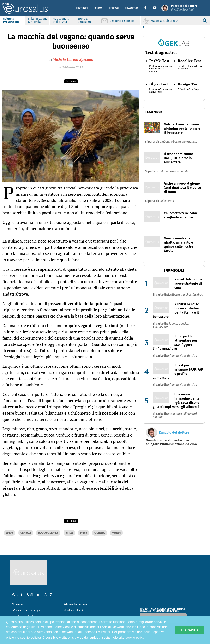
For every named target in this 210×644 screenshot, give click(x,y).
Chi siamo (17, 604)
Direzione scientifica (75, 611)
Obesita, (177, 142)
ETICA (69, 533)
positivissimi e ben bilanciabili (84, 441)
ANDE (10, 533)
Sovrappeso (190, 142)
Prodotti (114, 8)
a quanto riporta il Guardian (83, 344)
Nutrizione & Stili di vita (61, 20)
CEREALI (26, 533)
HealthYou (82, 8)
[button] (147, 8)
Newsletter (131, 8)
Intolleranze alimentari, (182, 414)
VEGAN (116, 533)
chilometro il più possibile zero (99, 413)
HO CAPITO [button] (190, 630)
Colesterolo (167, 201)
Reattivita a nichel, (180, 295)
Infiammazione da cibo (174, 171)
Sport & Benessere (85, 20)
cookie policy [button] (135, 637)
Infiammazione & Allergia (38, 20)
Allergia (158, 417)
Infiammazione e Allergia (26, 611)
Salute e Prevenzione (75, 604)
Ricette (98, 8)
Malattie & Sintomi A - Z (32, 595)
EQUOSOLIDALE (48, 533)
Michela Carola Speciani (73, 59)
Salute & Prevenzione (11, 20)
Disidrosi (198, 295)
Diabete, (165, 142)
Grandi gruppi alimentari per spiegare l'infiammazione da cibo (171, 442)
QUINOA (100, 533)
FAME (84, 533)
